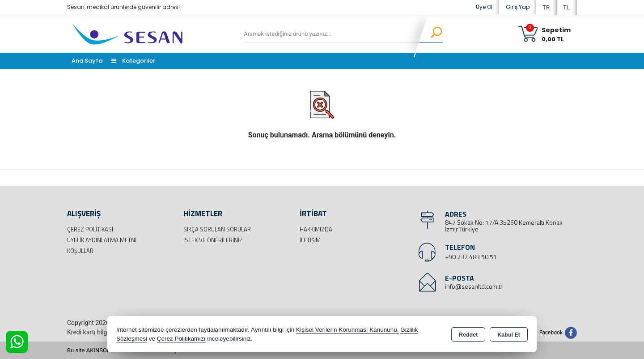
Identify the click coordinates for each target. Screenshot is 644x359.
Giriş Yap (518, 7)
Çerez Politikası (90, 229)
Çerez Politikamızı (181, 339)
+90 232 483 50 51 (471, 257)
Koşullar (80, 251)
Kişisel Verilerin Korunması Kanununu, (347, 330)
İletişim (310, 240)
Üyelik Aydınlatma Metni (102, 240)
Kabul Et (509, 335)
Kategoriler (133, 61)
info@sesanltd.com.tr (474, 286)
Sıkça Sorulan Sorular (217, 229)
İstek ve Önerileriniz (213, 240)
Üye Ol (484, 7)
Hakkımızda (316, 229)
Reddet (468, 335)
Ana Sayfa (87, 61)
